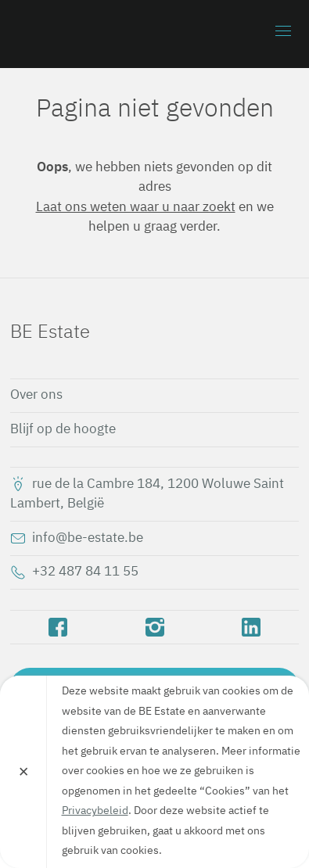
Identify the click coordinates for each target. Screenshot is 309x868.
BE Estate (100, 34)
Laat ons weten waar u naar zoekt (136, 208)
